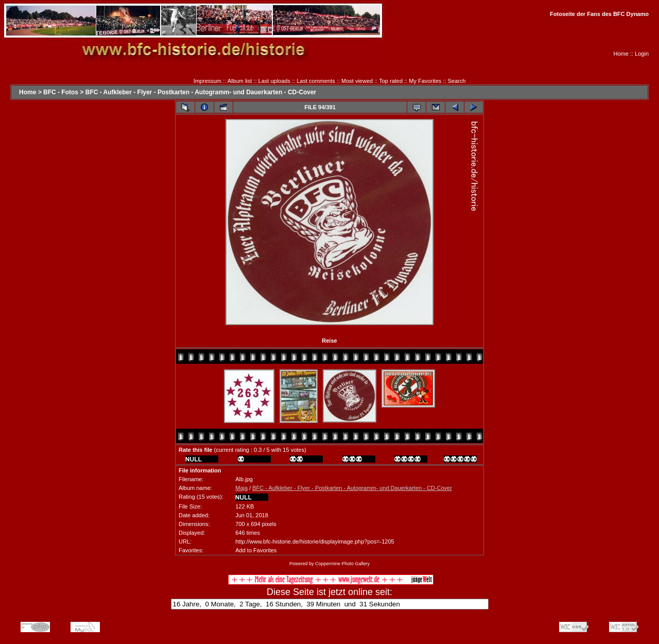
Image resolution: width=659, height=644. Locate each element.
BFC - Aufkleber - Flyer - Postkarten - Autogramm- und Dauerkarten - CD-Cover (201, 92)
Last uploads (274, 81)
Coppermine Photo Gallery (342, 564)
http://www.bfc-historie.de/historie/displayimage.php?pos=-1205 (315, 541)
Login (642, 54)
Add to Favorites (256, 550)
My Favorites (425, 81)
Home (621, 54)
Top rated (391, 81)
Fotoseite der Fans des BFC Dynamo (599, 14)
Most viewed (357, 81)
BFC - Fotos (61, 92)
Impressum (207, 81)
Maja (241, 488)
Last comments (316, 81)
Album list (240, 81)
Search (457, 81)
